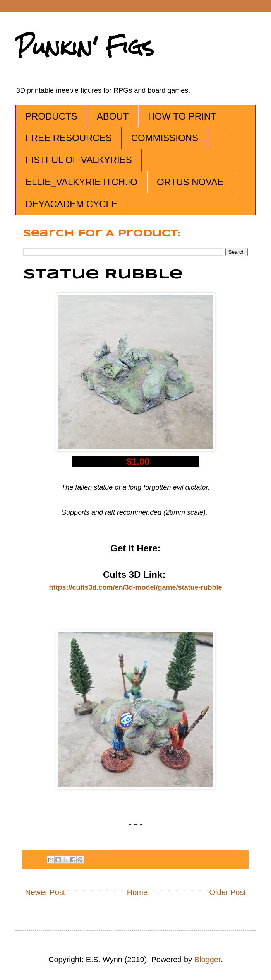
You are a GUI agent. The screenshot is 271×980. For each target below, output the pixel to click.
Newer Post (45, 892)
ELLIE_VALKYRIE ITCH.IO (81, 182)
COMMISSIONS (165, 138)
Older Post (228, 892)
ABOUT (113, 116)
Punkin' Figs (85, 47)
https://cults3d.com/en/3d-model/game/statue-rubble (135, 587)
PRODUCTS (51, 116)
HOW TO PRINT (182, 116)
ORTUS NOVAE (190, 182)
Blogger (208, 960)
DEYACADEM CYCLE (71, 204)
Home (137, 892)
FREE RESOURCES (69, 138)
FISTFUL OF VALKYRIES (79, 160)
